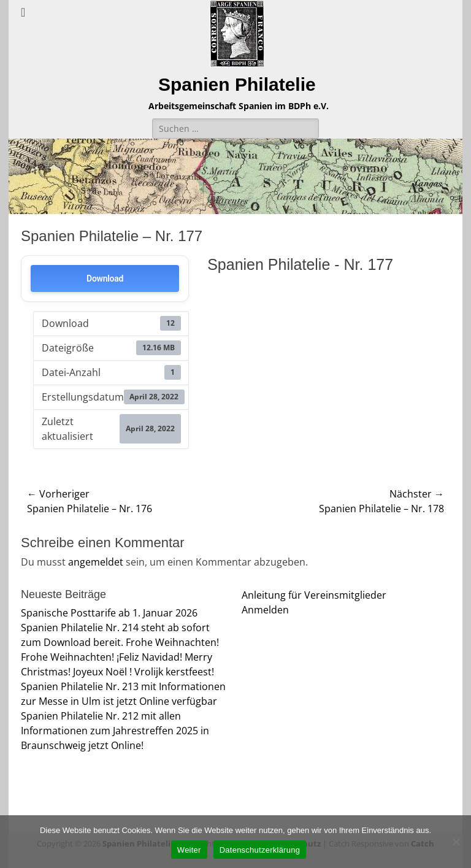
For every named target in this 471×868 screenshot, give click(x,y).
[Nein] (456, 842)
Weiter (189, 850)
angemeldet (96, 562)
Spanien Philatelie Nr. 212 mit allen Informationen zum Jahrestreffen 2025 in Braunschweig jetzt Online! (115, 731)
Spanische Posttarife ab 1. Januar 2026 (109, 613)
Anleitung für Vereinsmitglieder (314, 595)
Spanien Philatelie (237, 84)
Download (105, 278)
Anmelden (265, 610)
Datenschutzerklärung (260, 850)
